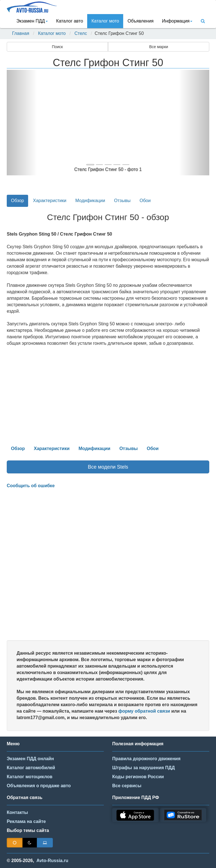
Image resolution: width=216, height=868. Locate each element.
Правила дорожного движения (146, 759)
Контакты (17, 812)
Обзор (17, 201)
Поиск (58, 47)
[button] (22, 123)
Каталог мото (105, 21)
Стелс (81, 33)
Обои (145, 201)
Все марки (158, 47)
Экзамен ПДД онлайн (30, 759)
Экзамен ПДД (32, 21)
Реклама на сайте (26, 821)
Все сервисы (127, 786)
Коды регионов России (138, 777)
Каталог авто (70, 21)
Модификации (90, 201)
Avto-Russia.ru (52, 861)
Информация (177, 21)
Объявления (140, 21)
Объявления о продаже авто (39, 786)
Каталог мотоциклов (30, 777)
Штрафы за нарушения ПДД (144, 768)
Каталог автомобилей (31, 768)
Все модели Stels (108, 467)
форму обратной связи (144, 711)
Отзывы (122, 201)
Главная (21, 33)
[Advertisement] (108, 565)
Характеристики (50, 201)
